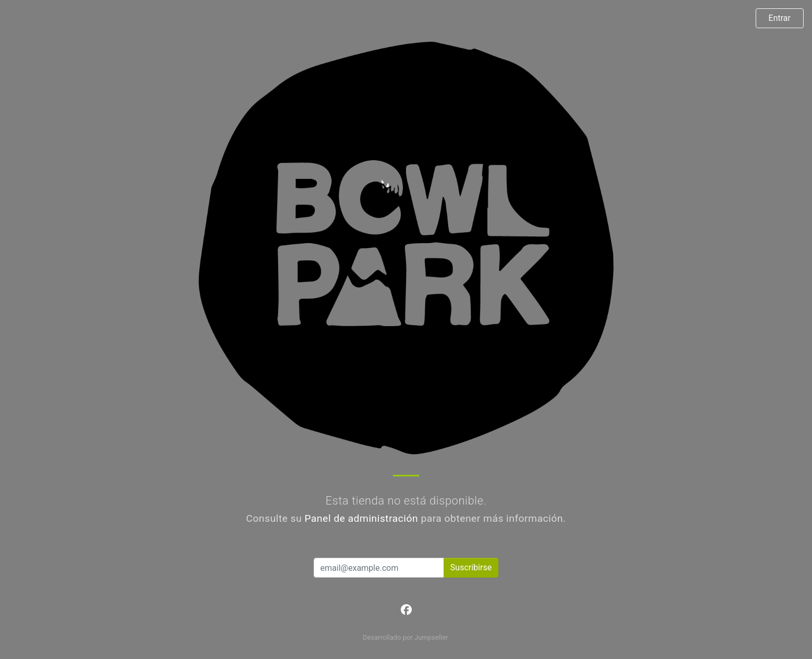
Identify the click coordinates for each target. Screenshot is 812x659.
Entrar (780, 18)
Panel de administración (362, 518)
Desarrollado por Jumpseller (405, 637)
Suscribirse (471, 567)
